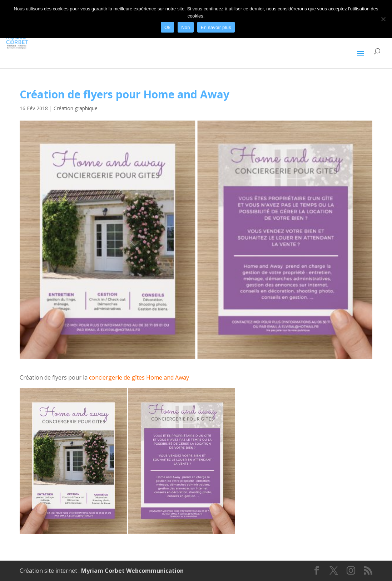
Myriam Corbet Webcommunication (132, 571)
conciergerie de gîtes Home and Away (139, 377)
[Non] (383, 19)
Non (186, 27)
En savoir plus (216, 27)
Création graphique (76, 108)
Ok (167, 27)
